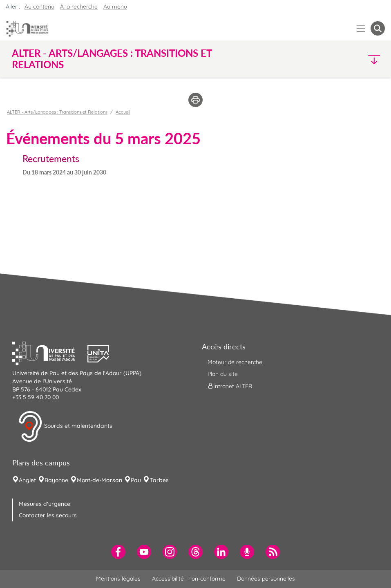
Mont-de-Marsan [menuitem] (99, 480)
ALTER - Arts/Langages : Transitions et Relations (57, 112)
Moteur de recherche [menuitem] (235, 362)
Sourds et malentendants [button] (65, 427)
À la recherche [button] (79, 7)
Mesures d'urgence (45, 504)
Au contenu (39, 7)
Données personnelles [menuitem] (266, 579)
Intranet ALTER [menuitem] (230, 386)
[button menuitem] (378, 28)
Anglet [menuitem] (27, 480)
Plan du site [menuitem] (223, 374)
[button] (339, 59)
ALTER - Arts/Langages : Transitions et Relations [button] (112, 59)
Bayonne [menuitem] (56, 480)
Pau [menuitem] (136, 480)
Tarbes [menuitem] (159, 480)
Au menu (115, 7)
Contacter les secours (48, 515)
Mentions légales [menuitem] (118, 579)
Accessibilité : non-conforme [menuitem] (189, 579)
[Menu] (361, 28)
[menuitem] (118, 552)
